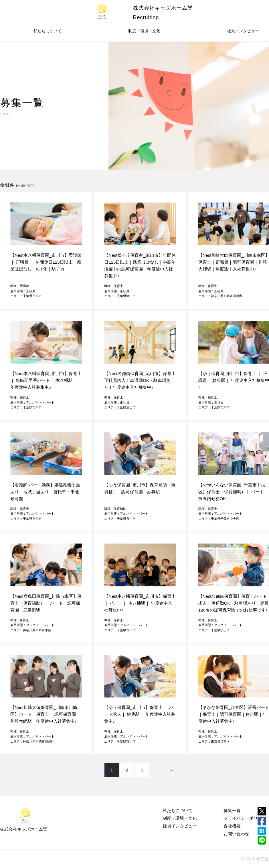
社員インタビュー (180, 826)
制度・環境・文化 (144, 31)
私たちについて (48, 31)
